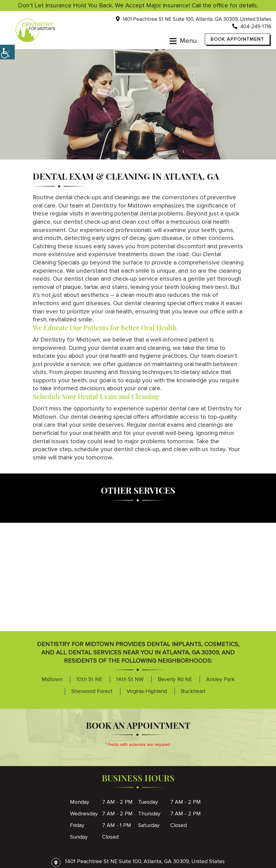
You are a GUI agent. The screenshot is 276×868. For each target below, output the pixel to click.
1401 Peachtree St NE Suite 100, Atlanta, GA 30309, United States (194, 19)
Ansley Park (220, 679)
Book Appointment (237, 39)
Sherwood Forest (92, 691)
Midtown (52, 679)
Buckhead (193, 691)
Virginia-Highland (147, 691)
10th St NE (89, 679)
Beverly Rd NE (175, 679)
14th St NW (130, 679)
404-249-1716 (252, 27)
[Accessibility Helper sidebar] (7, 52)
